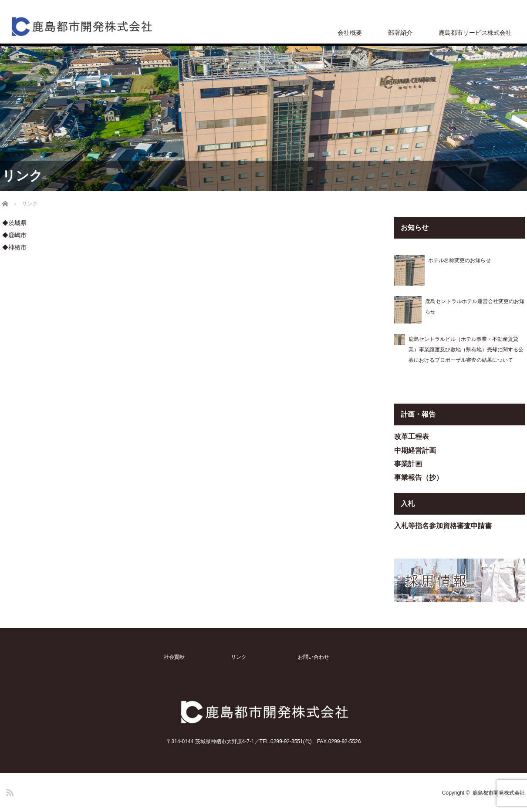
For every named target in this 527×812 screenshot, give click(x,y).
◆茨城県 (14, 223)
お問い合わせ (314, 657)
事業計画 (408, 464)
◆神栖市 (14, 247)
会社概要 (350, 33)
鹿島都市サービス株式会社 (475, 33)
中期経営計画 (415, 450)
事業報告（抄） (419, 477)
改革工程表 (412, 436)
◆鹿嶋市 (14, 235)
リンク (239, 657)
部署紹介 (400, 33)
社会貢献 (174, 657)
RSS (9, 791)
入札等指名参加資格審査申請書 (443, 526)
